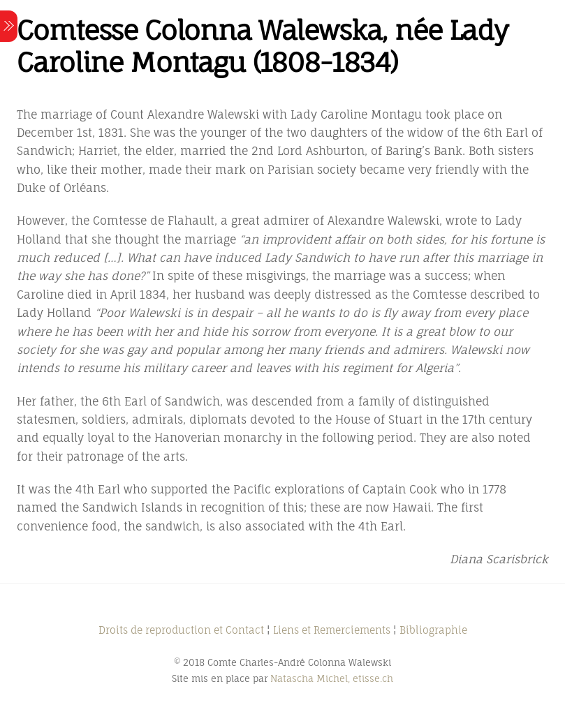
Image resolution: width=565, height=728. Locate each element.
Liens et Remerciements (332, 630)
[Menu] (9, 26)
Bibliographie (433, 630)
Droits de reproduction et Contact (181, 630)
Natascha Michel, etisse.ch (332, 678)
